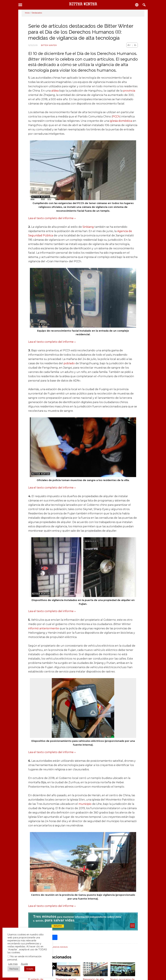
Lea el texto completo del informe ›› (52, 218)
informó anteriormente (44, 628)
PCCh (116, 117)
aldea (55, 91)
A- (135, 45)
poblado (69, 363)
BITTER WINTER (83, 5)
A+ (129, 45)
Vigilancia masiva (58, 947)
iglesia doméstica (121, 121)
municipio (85, 804)
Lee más (13, 964)
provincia (129, 91)
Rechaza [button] (14, 969)
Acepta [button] (30, 969)
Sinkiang (88, 227)
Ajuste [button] (24, 964)
